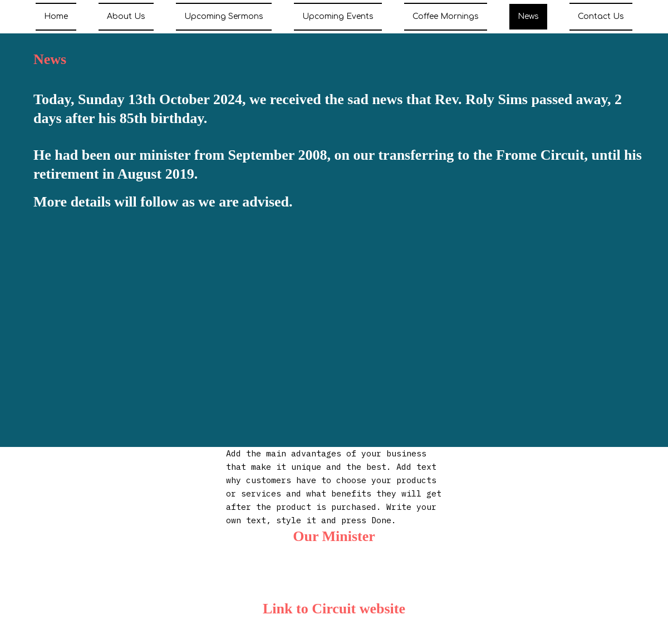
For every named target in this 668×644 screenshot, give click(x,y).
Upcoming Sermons (224, 16)
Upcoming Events (338, 16)
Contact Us (601, 16)
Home (56, 16)
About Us (126, 16)
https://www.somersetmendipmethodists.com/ (332, 636)
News (528, 16)
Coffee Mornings (446, 16)
